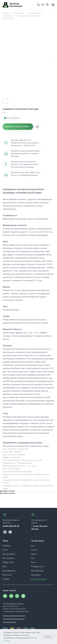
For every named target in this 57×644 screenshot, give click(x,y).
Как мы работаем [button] (13, 118)
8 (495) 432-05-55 (11, 526)
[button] (38, 5)
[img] (5, 532)
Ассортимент (19, 13)
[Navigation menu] (53, 5)
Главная (6, 13)
